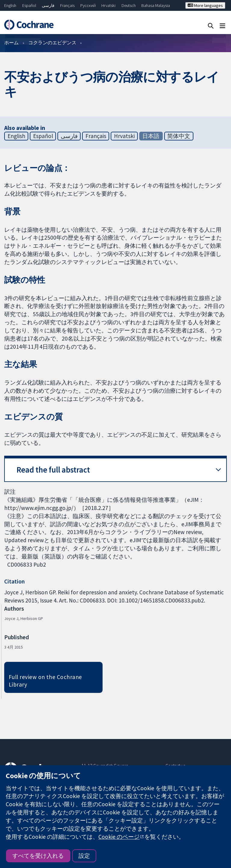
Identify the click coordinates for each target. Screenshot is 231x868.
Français (67, 5)
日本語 (151, 136)
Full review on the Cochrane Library (45, 681)
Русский (88, 5)
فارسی (48, 5)
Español (29, 5)
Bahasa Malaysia (156, 5)
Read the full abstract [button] (53, 470)
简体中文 (179, 136)
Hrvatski (108, 5)
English (10, 5)
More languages (205, 5)
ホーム (11, 42)
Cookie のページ (119, 837)
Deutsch (129, 5)
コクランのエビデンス (52, 42)
